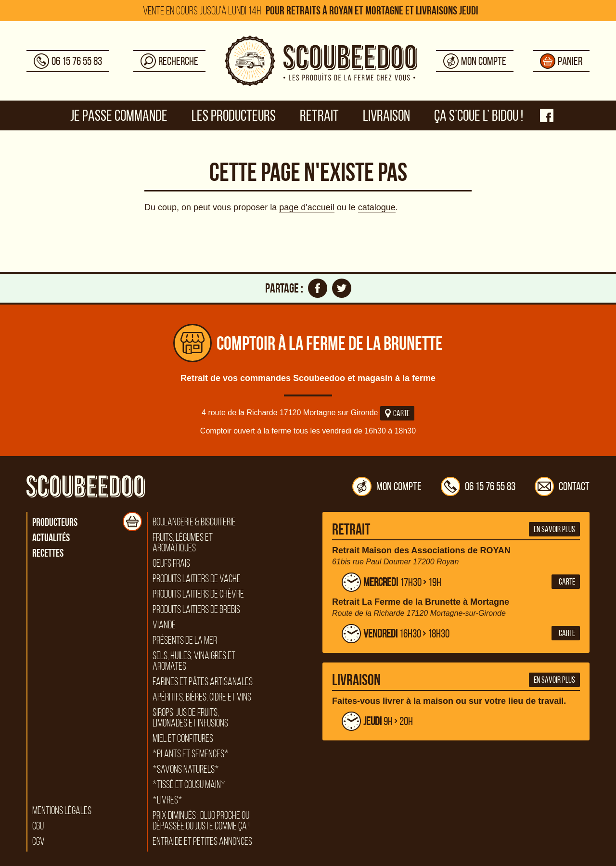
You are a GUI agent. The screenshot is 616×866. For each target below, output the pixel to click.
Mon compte (387, 486)
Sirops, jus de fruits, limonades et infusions (190, 718)
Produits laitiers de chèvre (198, 594)
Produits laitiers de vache (197, 579)
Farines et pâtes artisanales (203, 682)
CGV (38, 841)
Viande (164, 625)
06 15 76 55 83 (478, 486)
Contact (562, 486)
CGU (38, 826)
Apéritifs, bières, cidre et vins (202, 697)
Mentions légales (62, 811)
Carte (397, 413)
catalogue (377, 207)
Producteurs (55, 522)
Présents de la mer (185, 640)
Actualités (51, 537)
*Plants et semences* (191, 754)
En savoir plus (554, 529)
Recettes (48, 553)
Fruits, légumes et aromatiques (183, 543)
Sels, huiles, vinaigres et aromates (194, 661)
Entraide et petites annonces (202, 841)
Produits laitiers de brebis (196, 610)
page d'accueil (307, 207)
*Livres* (167, 800)
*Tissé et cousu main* (189, 785)
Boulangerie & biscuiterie (194, 522)
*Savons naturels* (186, 769)
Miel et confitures (183, 739)
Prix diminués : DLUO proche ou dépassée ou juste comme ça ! (201, 821)
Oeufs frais (171, 563)
